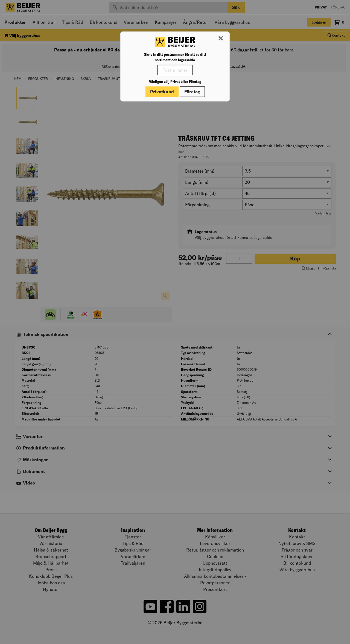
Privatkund (162, 92)
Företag (192, 92)
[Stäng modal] (221, 39)
